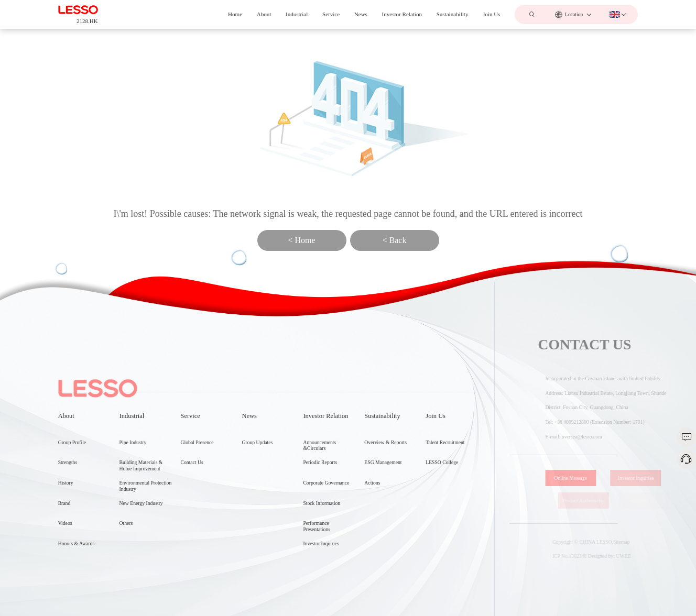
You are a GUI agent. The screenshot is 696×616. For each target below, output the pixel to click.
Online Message (582, 478)
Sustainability (453, 14)
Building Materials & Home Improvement (141, 517)
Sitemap (629, 542)
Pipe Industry (133, 493)
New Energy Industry (141, 554)
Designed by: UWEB (617, 556)
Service (331, 14)
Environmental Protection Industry (146, 537)
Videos (65, 570)
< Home (301, 240)
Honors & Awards (77, 591)
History (66, 530)
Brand (64, 550)
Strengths (68, 509)
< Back (395, 240)
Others (126, 574)
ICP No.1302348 (577, 556)
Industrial (297, 14)
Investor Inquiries (644, 478)
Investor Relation (402, 14)
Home (235, 14)
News (361, 14)
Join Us (491, 14)
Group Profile (72, 489)
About (264, 14)
